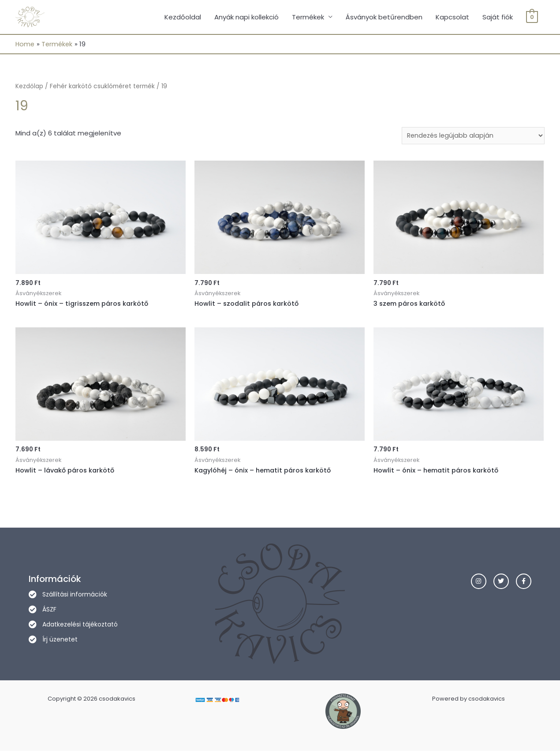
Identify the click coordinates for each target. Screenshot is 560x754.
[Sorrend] (471, 137)
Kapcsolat (452, 17)
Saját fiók (498, 17)
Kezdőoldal (183, 17)
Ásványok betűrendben (384, 17)
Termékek (308, 17)
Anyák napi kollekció (246, 17)
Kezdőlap (29, 87)
